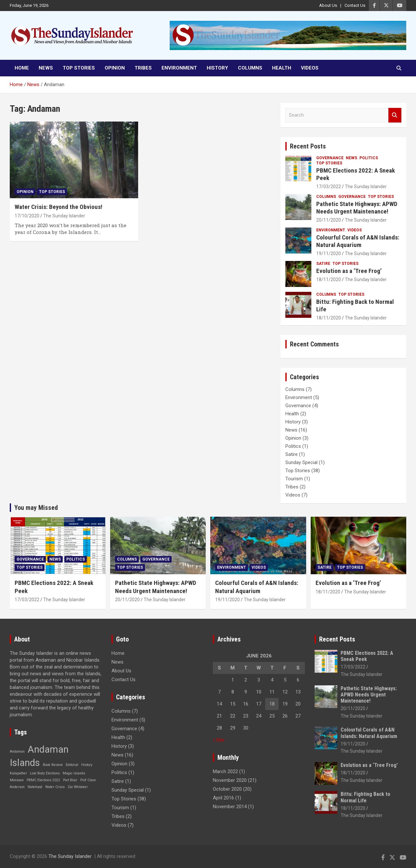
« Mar (219, 740)
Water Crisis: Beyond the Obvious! (58, 207)
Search (395, 115)
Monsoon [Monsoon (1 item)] (17, 780)
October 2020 (227, 789)
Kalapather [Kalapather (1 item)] (18, 773)
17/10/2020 (27, 216)
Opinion (115, 68)
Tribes (143, 68)
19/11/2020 (329, 253)
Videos (310, 68)
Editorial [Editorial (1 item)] (72, 765)
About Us (328, 5)
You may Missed (36, 508)
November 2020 (230, 780)
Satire (323, 264)
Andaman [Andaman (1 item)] (17, 751)
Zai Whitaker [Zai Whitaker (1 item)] (78, 787)
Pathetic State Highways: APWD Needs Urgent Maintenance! (357, 208)
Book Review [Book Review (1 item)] (53, 765)
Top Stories (79, 68)
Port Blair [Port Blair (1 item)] (70, 780)
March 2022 (225, 771)
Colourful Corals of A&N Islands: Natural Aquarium (358, 241)
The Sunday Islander (64, 216)
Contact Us (355, 5)
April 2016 (223, 798)
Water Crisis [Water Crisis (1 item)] (55, 787)
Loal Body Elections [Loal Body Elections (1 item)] (45, 773)
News (46, 68)
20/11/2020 (329, 220)
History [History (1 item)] (87, 765)
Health (282, 68)
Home (22, 68)
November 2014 (230, 807)
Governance (330, 158)
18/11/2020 (329, 279)
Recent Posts (308, 146)
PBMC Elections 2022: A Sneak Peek (356, 174)
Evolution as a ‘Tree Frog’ (349, 271)
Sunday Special (301, 462)
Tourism (294, 479)
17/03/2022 (329, 187)
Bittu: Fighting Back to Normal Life (355, 305)
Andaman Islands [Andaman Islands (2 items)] (39, 756)
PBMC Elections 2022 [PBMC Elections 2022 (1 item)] (43, 780)
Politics (369, 158)
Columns (250, 68)
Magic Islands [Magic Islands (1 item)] (74, 773)
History (217, 68)
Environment (179, 68)
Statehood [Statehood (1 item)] (35, 787)
